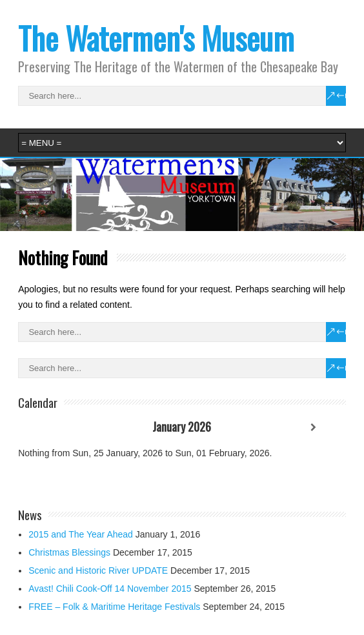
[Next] (313, 428)
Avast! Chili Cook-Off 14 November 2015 (110, 589)
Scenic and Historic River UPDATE (98, 570)
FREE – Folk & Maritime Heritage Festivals (114, 607)
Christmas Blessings (69, 552)
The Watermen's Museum (156, 38)
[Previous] (51, 428)
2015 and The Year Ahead (81, 534)
